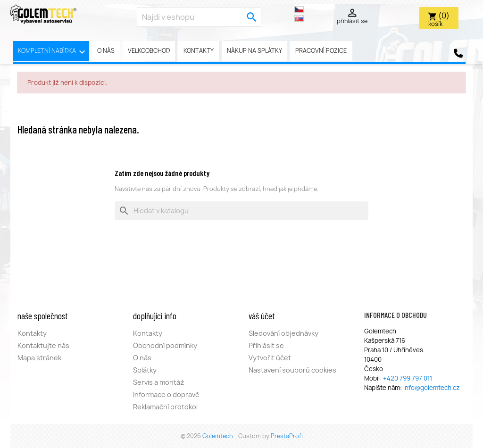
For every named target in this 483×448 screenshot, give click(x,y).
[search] (252, 17)
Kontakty (199, 51)
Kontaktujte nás (43, 345)
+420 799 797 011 (408, 378)
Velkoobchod (149, 51)
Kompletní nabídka (53, 52)
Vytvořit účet (270, 358)
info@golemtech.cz (432, 388)
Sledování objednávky (283, 333)
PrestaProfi (287, 436)
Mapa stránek (39, 358)
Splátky (145, 370)
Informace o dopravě (166, 394)
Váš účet (262, 316)
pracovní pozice (321, 51)
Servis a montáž (158, 382)
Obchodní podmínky (165, 345)
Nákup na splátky (254, 51)
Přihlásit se (266, 345)
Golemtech (218, 436)
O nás (106, 51)
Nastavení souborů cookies (292, 370)
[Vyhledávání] (241, 211)
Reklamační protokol (165, 407)
